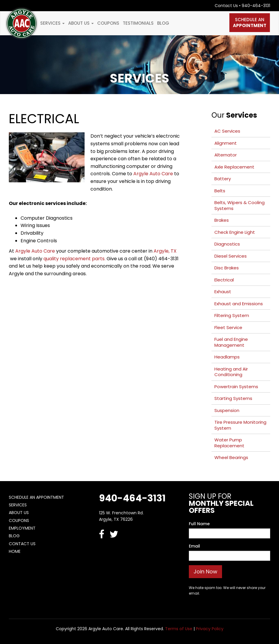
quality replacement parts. (74, 259)
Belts (220, 191)
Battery (223, 179)
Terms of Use (179, 629)
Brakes (222, 220)
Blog (163, 23)
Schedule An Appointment (36, 497)
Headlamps (227, 357)
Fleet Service (228, 327)
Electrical (224, 280)
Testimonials (138, 23)
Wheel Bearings (231, 457)
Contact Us (226, 6)
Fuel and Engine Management (231, 342)
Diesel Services (231, 256)
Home (15, 551)
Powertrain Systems (236, 387)
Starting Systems (233, 398)
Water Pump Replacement (229, 443)
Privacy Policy (210, 629)
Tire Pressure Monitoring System (240, 425)
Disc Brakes (227, 268)
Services (52, 23)
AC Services (227, 131)
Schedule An (250, 22)
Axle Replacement (234, 167)
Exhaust (223, 292)
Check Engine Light (235, 232)
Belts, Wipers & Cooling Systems (239, 205)
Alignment (226, 143)
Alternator (226, 155)
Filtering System (232, 315)
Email (194, 546)
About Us (81, 23)
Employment (22, 528)
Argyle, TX (165, 251)
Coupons (108, 23)
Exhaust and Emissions (239, 304)
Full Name (199, 524)
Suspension (227, 410)
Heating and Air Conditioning (231, 372)
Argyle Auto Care (153, 174)
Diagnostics (227, 244)
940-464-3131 (256, 6)
